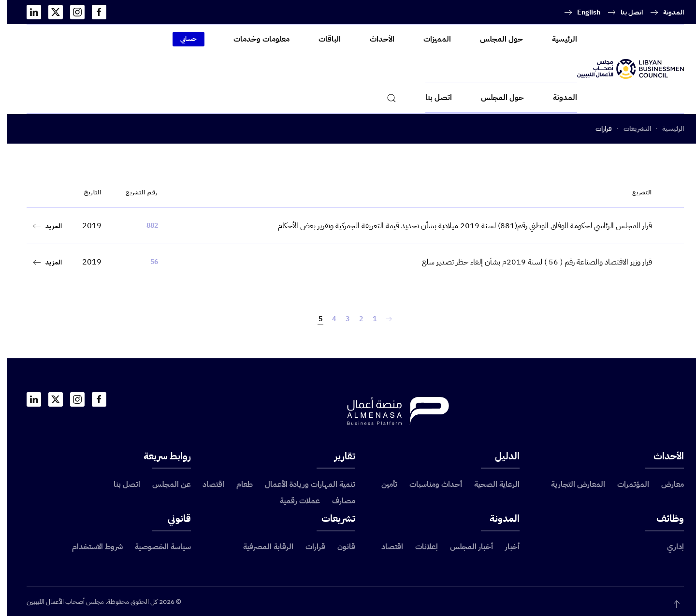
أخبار (505, 547)
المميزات (430, 39)
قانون (339, 547)
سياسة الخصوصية (156, 547)
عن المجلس (164, 484)
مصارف (336, 501)
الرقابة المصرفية (261, 547)
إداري (668, 547)
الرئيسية (557, 39)
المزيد (46, 226)
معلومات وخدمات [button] (254, 39)
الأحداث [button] (375, 39)
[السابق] (382, 319)
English (581, 12)
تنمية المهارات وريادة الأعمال (303, 484)
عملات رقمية (293, 501)
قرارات (308, 547)
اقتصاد (206, 484)
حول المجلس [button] (494, 39)
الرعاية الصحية (490, 484)
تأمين (382, 484)
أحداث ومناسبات (428, 484)
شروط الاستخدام (90, 547)
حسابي (181, 39)
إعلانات (419, 547)
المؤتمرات (626, 484)
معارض (665, 484)
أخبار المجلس (464, 547)
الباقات (322, 39)
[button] (384, 98)
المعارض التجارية (571, 484)
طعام (237, 484)
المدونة (666, 12)
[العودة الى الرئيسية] (623, 69)
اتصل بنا (624, 12)
